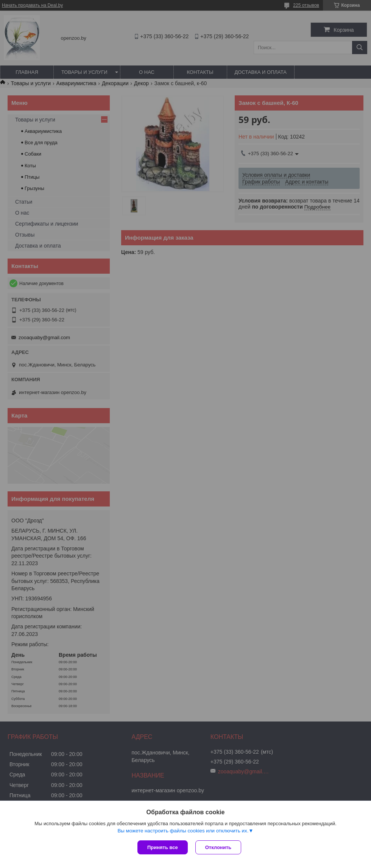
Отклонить (218, 847)
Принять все (163, 847)
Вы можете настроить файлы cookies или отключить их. (183, 831)
